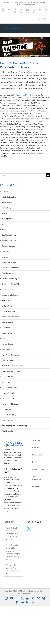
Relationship (5, 98)
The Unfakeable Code (10, 404)
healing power (18, 111)
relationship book (7, 129)
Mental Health (7, 344)
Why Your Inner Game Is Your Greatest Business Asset (13, 569)
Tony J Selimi (10, 137)
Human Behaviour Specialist (20, 116)
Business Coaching (9, 240)
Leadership (6, 328)
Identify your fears (38, 116)
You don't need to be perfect (20, 153)
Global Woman (7, 306)
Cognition (5, 257)
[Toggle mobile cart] (39, 19)
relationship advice (23, 127)
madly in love (35, 119)
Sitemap (36, 487)
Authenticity (6, 208)
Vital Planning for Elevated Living (14, 426)
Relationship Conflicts (22, 129)
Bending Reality (8, 219)
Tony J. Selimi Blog (9, 415)
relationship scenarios (34, 132)
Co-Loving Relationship (19, 105)
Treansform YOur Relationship (28, 140)
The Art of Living (8, 398)
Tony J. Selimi (8, 95)
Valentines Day (7, 420)
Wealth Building (8, 431)
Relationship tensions (8, 135)
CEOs (35, 103)
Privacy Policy (38, 469)
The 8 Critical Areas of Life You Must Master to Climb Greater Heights (13, 534)
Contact (36, 447)
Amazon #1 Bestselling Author (18, 100)
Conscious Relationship (10, 268)
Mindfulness (6, 349)
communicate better (16, 108)
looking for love (6, 119)
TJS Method (6, 409)
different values (30, 108)
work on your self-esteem (15, 148)
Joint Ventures (7, 322)
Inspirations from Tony (10, 317)
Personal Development (10, 360)
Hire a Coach (38, 455)
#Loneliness (20, 98)
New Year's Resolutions (11, 355)
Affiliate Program (11, 455)
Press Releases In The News (12, 366)
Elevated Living (7, 290)
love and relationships (21, 119)
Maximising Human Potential (27, 121)
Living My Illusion (8, 333)
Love (3, 339)
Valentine (44, 140)
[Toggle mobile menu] (45, 19)
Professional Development (12, 371)
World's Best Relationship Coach (23, 151)
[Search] (48, 175)
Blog (42, 95)
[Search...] (23, 175)
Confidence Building (9, 262)
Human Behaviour (8, 311)
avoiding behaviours (38, 100)
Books (4, 230)
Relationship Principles (16, 132)
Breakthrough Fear (9, 235)
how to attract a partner (33, 111)
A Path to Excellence (33, 98)
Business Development (10, 246)
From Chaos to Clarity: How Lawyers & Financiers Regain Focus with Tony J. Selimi (13, 552)
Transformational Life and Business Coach (31, 137)
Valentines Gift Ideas (28, 145)
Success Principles (8, 393)
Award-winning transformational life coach (16, 103)
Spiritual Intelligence (9, 388)
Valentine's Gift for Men (9, 143)
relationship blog (38, 127)
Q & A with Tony (8, 377)
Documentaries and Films (11, 284)
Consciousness (7, 273)
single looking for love (25, 135)
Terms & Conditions (37, 478)
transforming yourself (8, 140)
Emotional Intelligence (10, 295)
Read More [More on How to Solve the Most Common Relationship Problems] (4, 156)
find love (40, 108)
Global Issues (7, 300)
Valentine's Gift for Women (29, 143)
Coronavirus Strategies (10, 279)
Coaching (5, 251)
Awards (5, 213)
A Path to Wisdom (9, 202)
